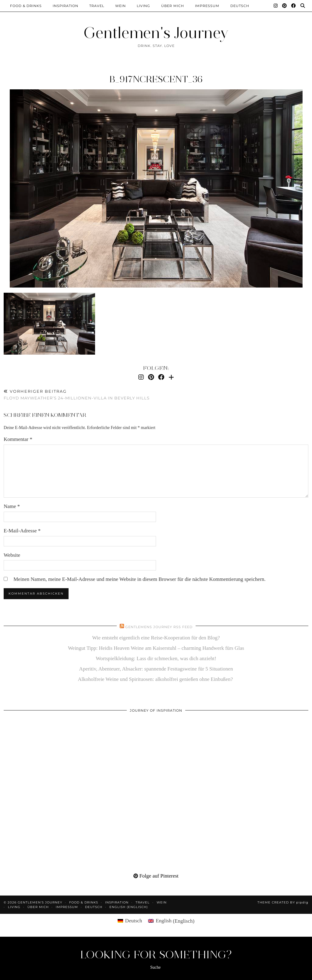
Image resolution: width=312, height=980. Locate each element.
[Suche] (303, 6)
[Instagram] (276, 6)
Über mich (173, 6)
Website (12, 555)
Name (12, 506)
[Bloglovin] (171, 377)
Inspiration (66, 6)
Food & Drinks (26, 6)
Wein (121, 6)
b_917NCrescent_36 (156, 79)
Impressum (207, 6)
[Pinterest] (285, 6)
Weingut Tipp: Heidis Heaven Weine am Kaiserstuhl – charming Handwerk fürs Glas (156, 648)
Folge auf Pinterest (156, 876)
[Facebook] (294, 6)
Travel (97, 6)
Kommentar (18, 439)
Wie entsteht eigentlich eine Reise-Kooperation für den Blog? (156, 638)
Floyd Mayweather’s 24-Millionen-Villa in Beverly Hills (77, 395)
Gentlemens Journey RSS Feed (159, 627)
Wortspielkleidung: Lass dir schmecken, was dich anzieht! (156, 658)
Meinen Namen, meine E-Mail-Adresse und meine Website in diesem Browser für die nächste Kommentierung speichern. (139, 579)
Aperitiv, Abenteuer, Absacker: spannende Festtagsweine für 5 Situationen (156, 669)
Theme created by (283, 902)
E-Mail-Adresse (22, 531)
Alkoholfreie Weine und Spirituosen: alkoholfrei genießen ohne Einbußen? (156, 679)
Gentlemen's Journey (156, 33)
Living (144, 6)
